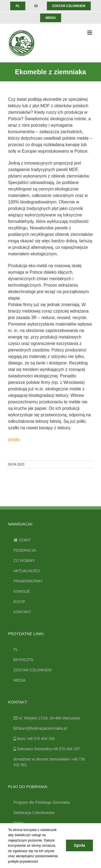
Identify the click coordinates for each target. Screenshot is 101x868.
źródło (14, 440)
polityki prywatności (23, 861)
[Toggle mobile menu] (90, 33)
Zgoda (79, 845)
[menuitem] (18, 6)
